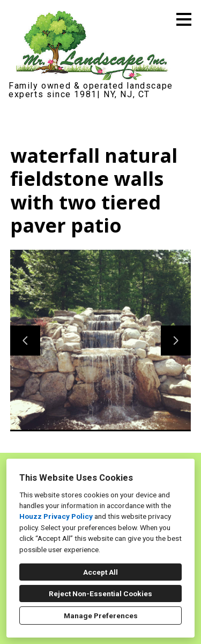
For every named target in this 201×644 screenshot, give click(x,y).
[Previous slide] (25, 341)
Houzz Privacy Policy (56, 516)
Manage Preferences (101, 616)
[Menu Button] (184, 19)
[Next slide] (176, 341)
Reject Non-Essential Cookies (100, 594)
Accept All (100, 572)
